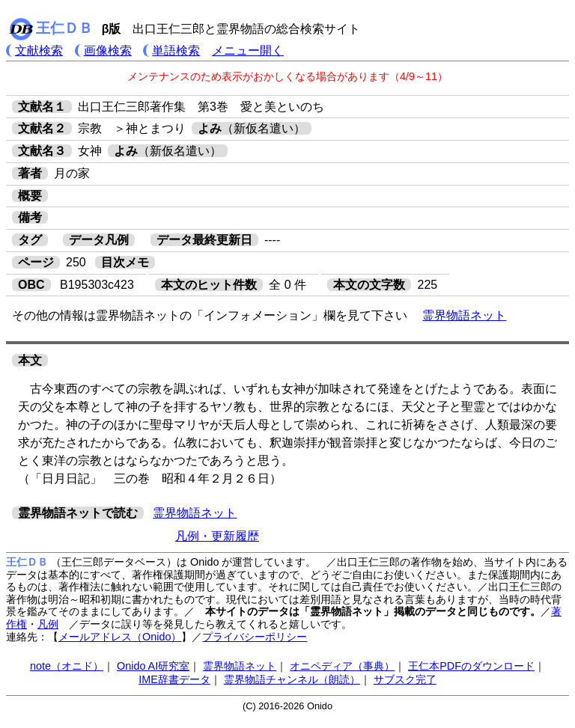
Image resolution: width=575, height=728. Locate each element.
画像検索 (108, 51)
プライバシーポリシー (255, 637)
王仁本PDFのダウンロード (471, 666)
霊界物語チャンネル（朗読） (292, 679)
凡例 (48, 624)
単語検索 (176, 51)
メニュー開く (248, 51)
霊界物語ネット (464, 315)
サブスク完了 (405, 679)
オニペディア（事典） (342, 666)
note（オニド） (67, 666)
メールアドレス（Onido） (120, 637)
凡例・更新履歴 (217, 536)
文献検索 (39, 51)
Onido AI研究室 (153, 666)
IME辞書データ (174, 679)
